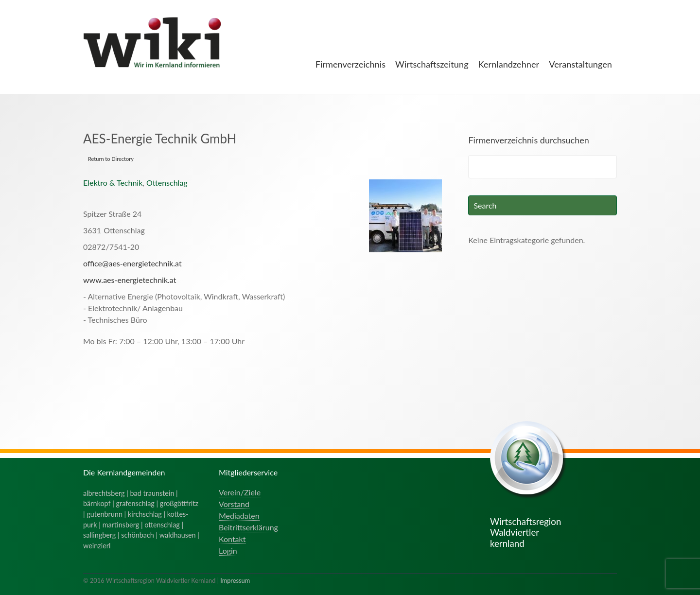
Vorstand (234, 504)
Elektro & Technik (113, 183)
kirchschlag (145, 514)
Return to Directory (111, 159)
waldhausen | (179, 535)
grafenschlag (135, 503)
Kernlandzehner (509, 64)
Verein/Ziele (240, 492)
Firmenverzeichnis (350, 64)
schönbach (137, 535)
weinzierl (97, 546)
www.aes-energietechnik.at (130, 280)
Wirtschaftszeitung (432, 64)
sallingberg (99, 535)
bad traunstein (152, 493)
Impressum (235, 580)
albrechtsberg (104, 493)
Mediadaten (239, 516)
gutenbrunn (105, 514)
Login (228, 551)
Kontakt (232, 539)
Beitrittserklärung (248, 527)
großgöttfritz (179, 503)
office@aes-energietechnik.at (132, 263)
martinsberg (121, 525)
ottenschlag (162, 525)
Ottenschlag (167, 183)
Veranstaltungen (580, 64)
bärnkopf (97, 503)
